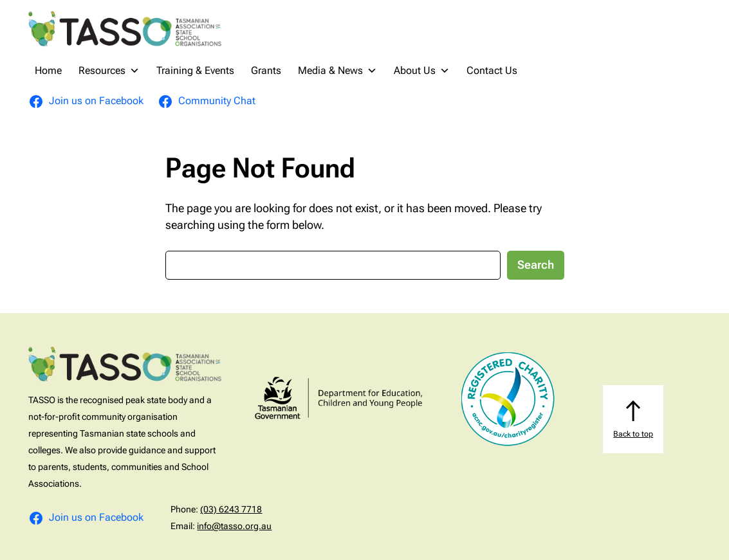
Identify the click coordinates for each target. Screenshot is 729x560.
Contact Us (492, 70)
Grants (266, 70)
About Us (422, 71)
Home (48, 70)
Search (536, 265)
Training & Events (195, 70)
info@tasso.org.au (234, 526)
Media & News (337, 71)
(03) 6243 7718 (231, 509)
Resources (109, 71)
